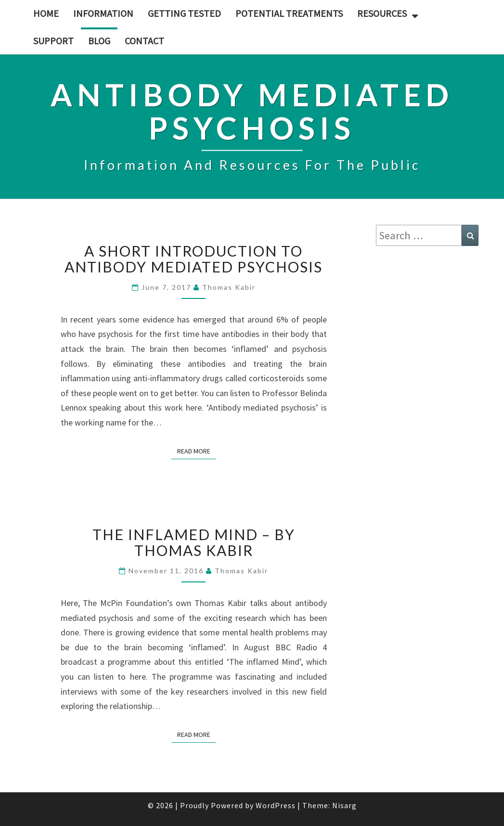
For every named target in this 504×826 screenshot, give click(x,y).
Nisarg (344, 805)
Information (103, 13)
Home (46, 13)
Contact (144, 41)
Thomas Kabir (229, 287)
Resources (382, 13)
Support (53, 41)
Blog (99, 41)
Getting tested (184, 13)
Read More (197, 451)
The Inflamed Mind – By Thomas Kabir (194, 542)
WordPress (276, 805)
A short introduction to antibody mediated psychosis (194, 259)
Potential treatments (289, 13)
